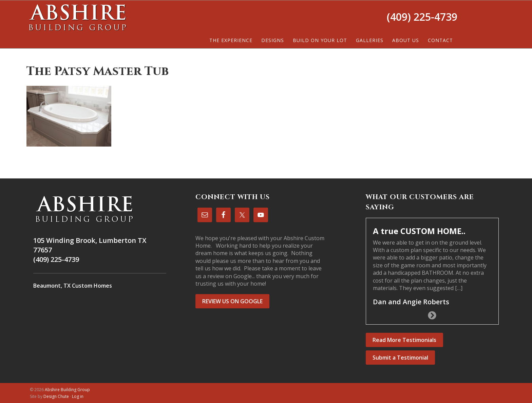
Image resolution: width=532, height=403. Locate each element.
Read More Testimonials (404, 340)
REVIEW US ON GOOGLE (232, 301)
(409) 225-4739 (422, 17)
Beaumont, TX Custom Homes (73, 286)
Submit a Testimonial (400, 358)
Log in (78, 396)
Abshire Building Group (77, 17)
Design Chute (56, 396)
